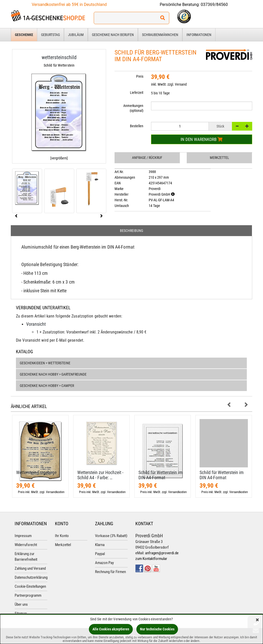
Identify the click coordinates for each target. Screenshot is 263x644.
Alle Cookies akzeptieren (111, 629)
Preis (140, 76)
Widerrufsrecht (26, 545)
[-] (237, 126)
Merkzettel (219, 158)
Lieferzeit (137, 93)
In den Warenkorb (201, 139)
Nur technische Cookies (157, 629)
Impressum (23, 536)
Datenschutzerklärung (31, 577)
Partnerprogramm (28, 595)
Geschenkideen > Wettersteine (45, 363)
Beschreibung (131, 231)
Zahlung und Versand (30, 568)
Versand (181, 84)
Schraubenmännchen (160, 35)
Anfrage (147, 158)
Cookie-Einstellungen (30, 586)
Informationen (199, 35)
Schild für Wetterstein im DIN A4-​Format (161, 475)
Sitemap (21, 613)
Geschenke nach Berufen (113, 35)
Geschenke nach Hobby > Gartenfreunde (53, 374)
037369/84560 (214, 4)
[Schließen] (257, 620)
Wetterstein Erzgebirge (36, 472)
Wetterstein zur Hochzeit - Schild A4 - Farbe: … (100, 475)
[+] (247, 126)
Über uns (21, 604)
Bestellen (137, 126)
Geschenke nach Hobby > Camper (47, 386)
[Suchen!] (163, 18)
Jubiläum (76, 35)
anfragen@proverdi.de (162, 553)
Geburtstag (50, 35)
